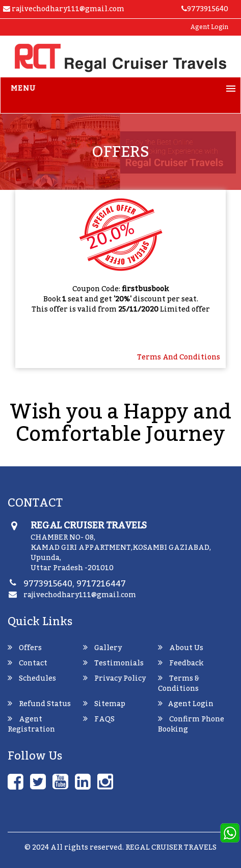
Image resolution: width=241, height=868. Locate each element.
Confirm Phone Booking (191, 724)
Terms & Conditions (179, 684)
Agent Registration (31, 724)
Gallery (102, 648)
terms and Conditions (179, 357)
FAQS (99, 719)
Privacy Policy (114, 679)
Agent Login (209, 27)
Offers (25, 648)
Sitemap (104, 704)
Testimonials (113, 663)
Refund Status (39, 704)
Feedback (181, 663)
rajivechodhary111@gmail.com (80, 595)
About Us (181, 648)
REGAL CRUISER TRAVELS (171, 848)
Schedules (32, 679)
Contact (28, 663)
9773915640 (205, 9)
